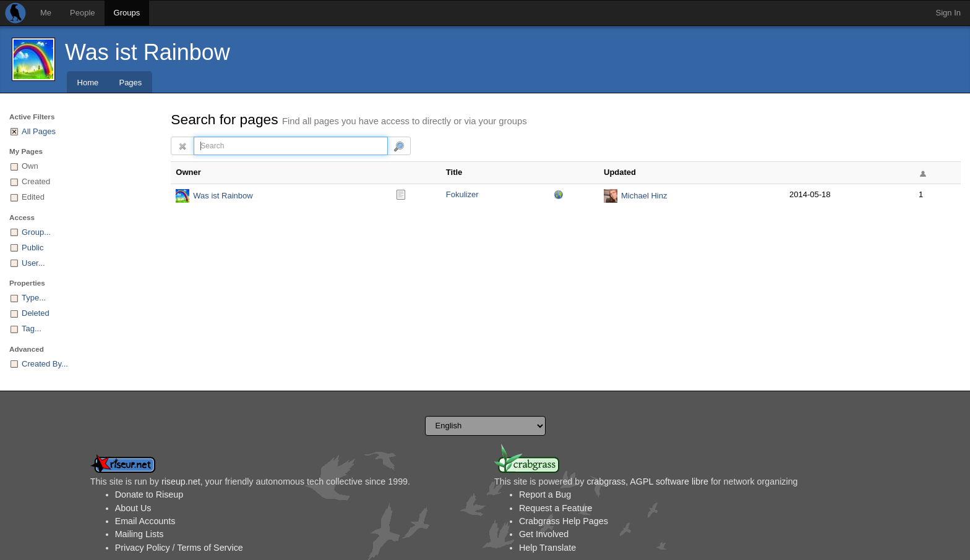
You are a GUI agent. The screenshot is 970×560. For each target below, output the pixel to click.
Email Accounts (145, 521)
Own (30, 166)
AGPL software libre (669, 482)
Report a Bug (545, 494)
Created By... (45, 364)
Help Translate (547, 548)
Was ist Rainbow (148, 52)
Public (32, 248)
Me (46, 13)
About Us (133, 508)
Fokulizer (462, 194)
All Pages (39, 131)
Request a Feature (556, 508)
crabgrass (606, 482)
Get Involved (544, 534)
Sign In (948, 13)
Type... (34, 298)
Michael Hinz (644, 196)
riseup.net (181, 482)
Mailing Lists (139, 534)
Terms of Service (210, 548)
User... (33, 263)
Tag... (32, 329)
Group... (36, 232)
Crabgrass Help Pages (564, 521)
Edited (33, 197)
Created (36, 181)
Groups (127, 13)
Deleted (36, 313)
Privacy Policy (143, 548)
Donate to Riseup (149, 494)
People (82, 13)
